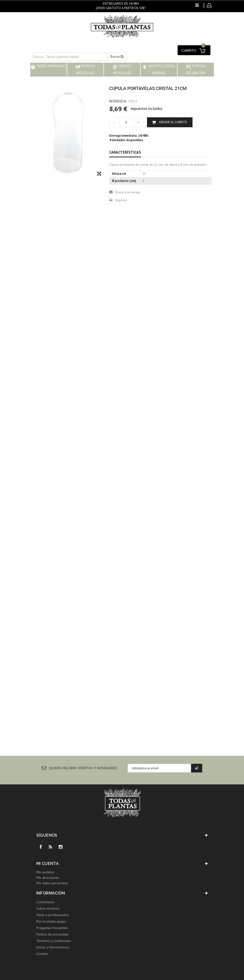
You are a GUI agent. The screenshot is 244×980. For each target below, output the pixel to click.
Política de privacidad (52, 934)
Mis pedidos (45, 872)
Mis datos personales (52, 883)
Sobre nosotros (48, 908)
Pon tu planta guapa (51, 921)
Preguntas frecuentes (52, 928)
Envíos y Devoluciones (53, 947)
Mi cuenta (48, 864)
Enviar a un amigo (128, 192)
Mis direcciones (48, 878)
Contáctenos (45, 902)
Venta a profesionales (53, 915)
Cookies (42, 954)
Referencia (118, 101)
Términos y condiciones (54, 941)
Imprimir (121, 200)
